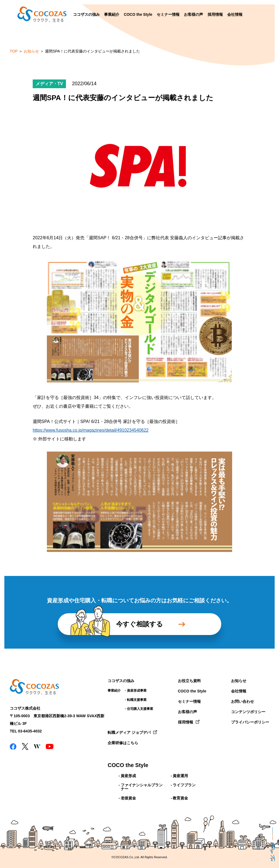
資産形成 (128, 776)
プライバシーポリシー (250, 722)
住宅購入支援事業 (140, 709)
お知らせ (239, 681)
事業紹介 (112, 14)
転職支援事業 (137, 700)
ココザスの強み (86, 14)
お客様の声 (193, 14)
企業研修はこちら (123, 743)
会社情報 (235, 14)
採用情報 (215, 14)
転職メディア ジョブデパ (129, 732)
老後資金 (128, 798)
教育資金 (180, 798)
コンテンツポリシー (248, 712)
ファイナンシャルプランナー (142, 787)
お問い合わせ (242, 701)
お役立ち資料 (189, 681)
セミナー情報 (168, 14)
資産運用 (180, 776)
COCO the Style (138, 14)
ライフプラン (184, 785)
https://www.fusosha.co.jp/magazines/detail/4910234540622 (91, 430)
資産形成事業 (137, 691)
